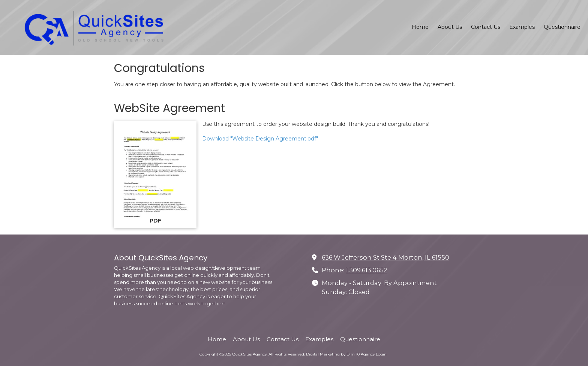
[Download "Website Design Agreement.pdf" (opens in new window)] (155, 174)
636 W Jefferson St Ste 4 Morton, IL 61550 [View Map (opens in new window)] (385, 257)
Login (381, 354)
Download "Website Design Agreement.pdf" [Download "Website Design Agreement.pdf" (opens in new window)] (260, 139)
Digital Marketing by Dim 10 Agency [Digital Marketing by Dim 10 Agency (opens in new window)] (340, 354)
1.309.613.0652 (367, 270)
